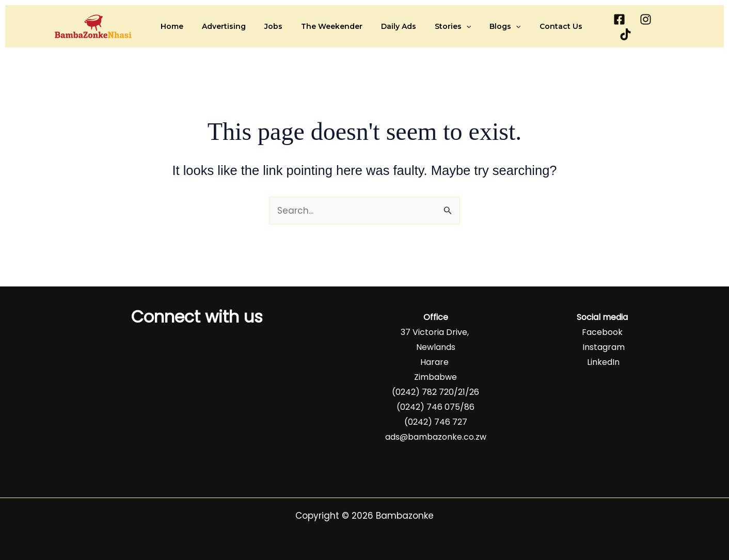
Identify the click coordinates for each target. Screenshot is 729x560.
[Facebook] (615, 27)
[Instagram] (641, 27)
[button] (453, 26)
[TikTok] (667, 27)
